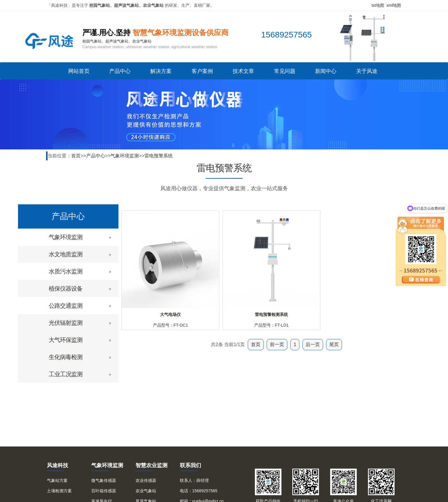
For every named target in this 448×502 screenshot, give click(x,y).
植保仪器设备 (66, 289)
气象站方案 (57, 480)
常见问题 (285, 73)
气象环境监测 (125, 156)
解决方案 (161, 73)
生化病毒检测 (66, 357)
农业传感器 (146, 480)
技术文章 (243, 73)
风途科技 (58, 465)
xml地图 (394, 5)
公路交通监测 (66, 306)
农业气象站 (146, 491)
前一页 (277, 344)
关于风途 (367, 73)
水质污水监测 (66, 271)
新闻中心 (326, 73)
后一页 (313, 344)
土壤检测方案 (59, 491)
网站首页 (79, 73)
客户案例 (202, 73)
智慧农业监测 (151, 465)
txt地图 (378, 5)
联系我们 (190, 465)
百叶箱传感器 (104, 491)
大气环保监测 (66, 340)
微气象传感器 (104, 480)
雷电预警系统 (159, 156)
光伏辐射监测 (66, 323)
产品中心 (120, 73)
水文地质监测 (66, 254)
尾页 (334, 344)
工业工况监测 (66, 374)
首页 (76, 156)
